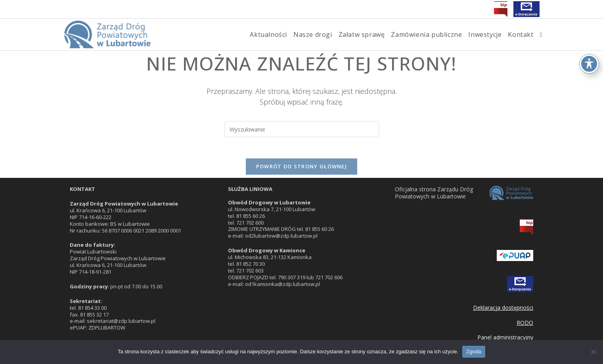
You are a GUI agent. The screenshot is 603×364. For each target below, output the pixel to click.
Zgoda (474, 352)
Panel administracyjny (505, 337)
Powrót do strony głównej (301, 169)
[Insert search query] (302, 129)
